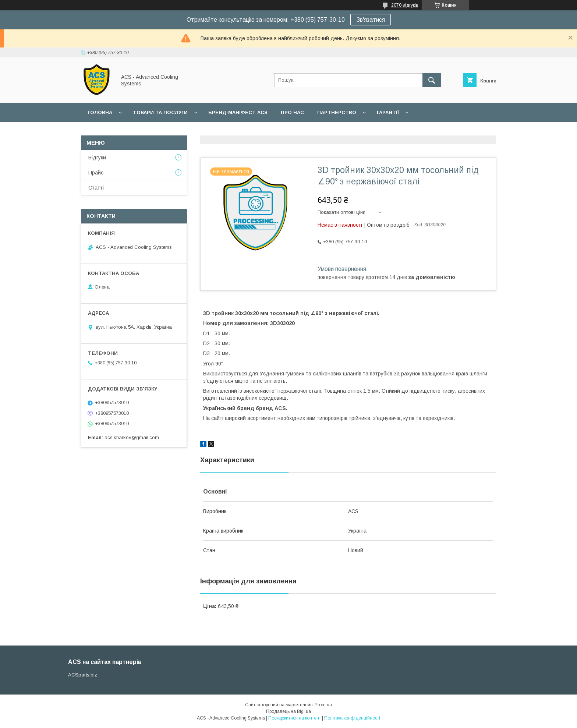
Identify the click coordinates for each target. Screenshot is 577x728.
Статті (96, 188)
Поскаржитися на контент (295, 718)
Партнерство (337, 112)
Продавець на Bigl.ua (288, 711)
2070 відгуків (405, 5)
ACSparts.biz (83, 675)
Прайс (96, 173)
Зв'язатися (371, 20)
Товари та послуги (160, 112)
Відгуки (97, 158)
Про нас (292, 112)
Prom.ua (323, 705)
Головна (100, 112)
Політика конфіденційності (352, 718)
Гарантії (388, 112)
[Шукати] (432, 80)
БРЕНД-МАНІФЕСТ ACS (238, 112)
